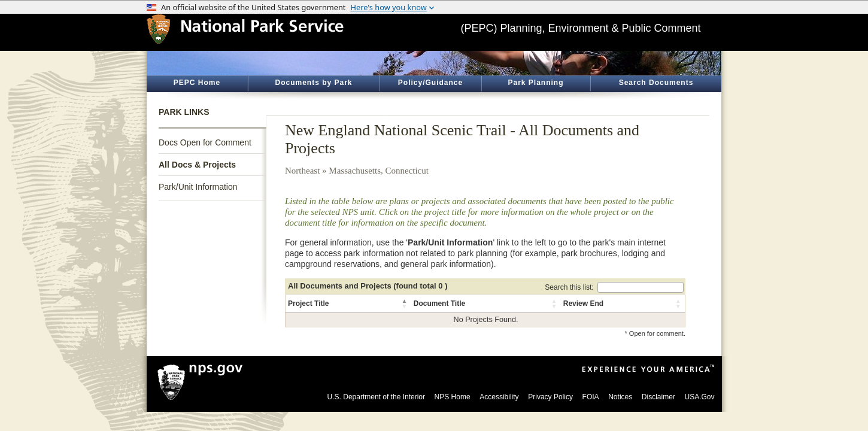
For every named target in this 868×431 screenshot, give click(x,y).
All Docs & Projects (197, 165)
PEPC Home (197, 83)
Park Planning (535, 83)
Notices (620, 397)
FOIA (591, 397)
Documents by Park (313, 83)
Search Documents (656, 83)
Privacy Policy (550, 397)
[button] (405, 303)
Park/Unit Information (198, 187)
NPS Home (453, 397)
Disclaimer (658, 397)
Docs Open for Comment (205, 142)
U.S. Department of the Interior (376, 397)
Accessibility (499, 397)
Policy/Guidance (430, 83)
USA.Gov (699, 397)
